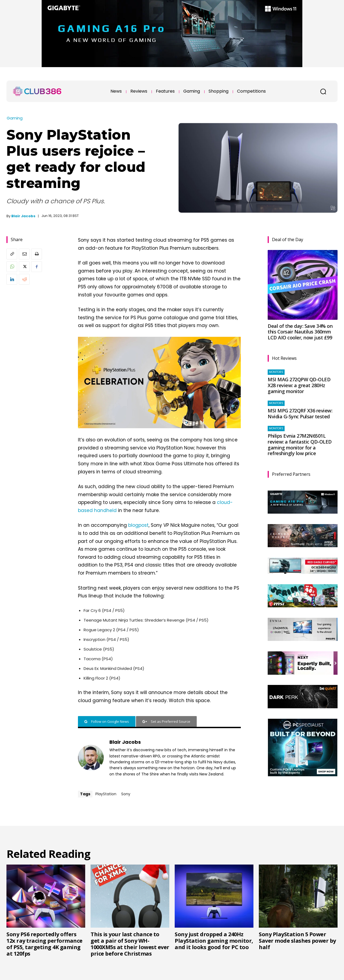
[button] (323, 91)
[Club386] (37, 91)
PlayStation (106, 794)
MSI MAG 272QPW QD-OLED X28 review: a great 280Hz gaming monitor (299, 385)
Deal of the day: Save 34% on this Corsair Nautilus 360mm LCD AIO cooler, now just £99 (300, 332)
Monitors (276, 372)
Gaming (15, 118)
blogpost (138, 525)
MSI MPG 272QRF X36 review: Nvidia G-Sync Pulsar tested (300, 413)
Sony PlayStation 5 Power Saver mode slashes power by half (297, 941)
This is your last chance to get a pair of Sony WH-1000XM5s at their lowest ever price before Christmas (130, 944)
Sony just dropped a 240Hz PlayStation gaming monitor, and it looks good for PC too (214, 941)
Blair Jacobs (23, 216)
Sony (126, 794)
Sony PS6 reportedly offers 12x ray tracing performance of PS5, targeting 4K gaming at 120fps (44, 944)
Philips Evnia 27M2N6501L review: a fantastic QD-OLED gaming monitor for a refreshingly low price (300, 444)
